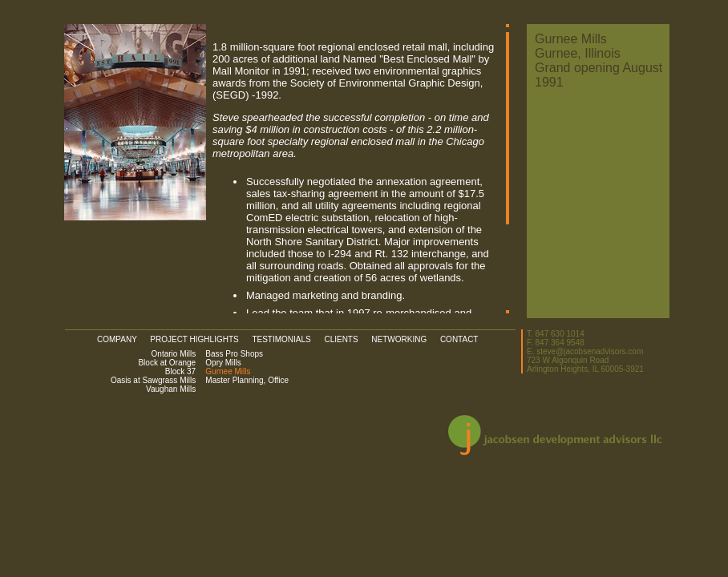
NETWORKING (404, 339)
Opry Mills (220, 363)
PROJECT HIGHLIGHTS (200, 339)
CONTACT (459, 339)
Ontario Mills (174, 354)
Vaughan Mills (171, 389)
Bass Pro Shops (231, 354)
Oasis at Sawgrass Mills (153, 380)
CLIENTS (346, 339)
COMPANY (123, 339)
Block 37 (180, 371)
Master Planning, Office (244, 380)
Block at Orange (167, 363)
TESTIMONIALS (287, 339)
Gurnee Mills (224, 371)
